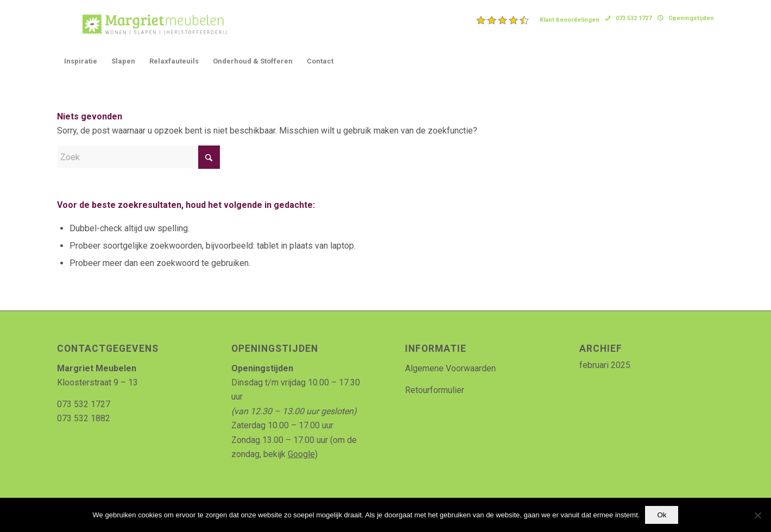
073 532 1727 (634, 18)
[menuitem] (538, 20)
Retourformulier (435, 390)
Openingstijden (691, 18)
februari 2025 (605, 365)
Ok (662, 515)
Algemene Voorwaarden (450, 368)
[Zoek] (138, 157)
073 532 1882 (84, 418)
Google (301, 454)
